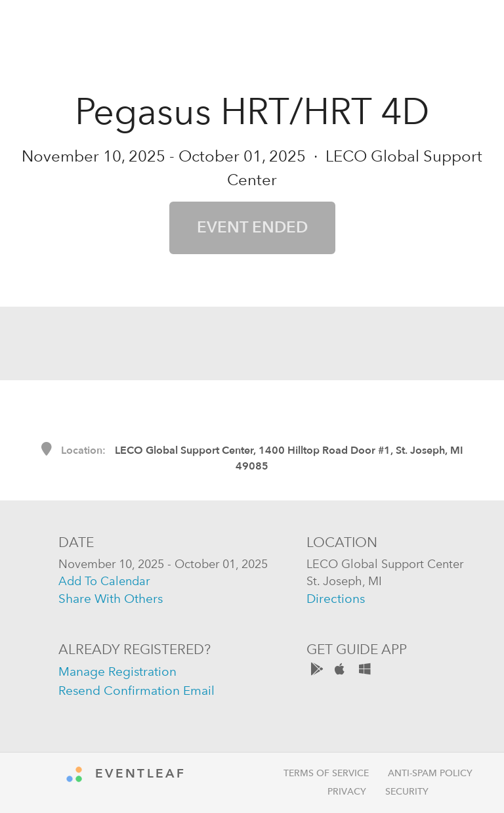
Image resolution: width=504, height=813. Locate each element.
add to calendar (104, 581)
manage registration (117, 671)
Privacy (347, 792)
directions (336, 599)
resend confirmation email (136, 691)
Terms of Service (326, 773)
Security (407, 792)
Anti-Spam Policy (430, 773)
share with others (111, 599)
